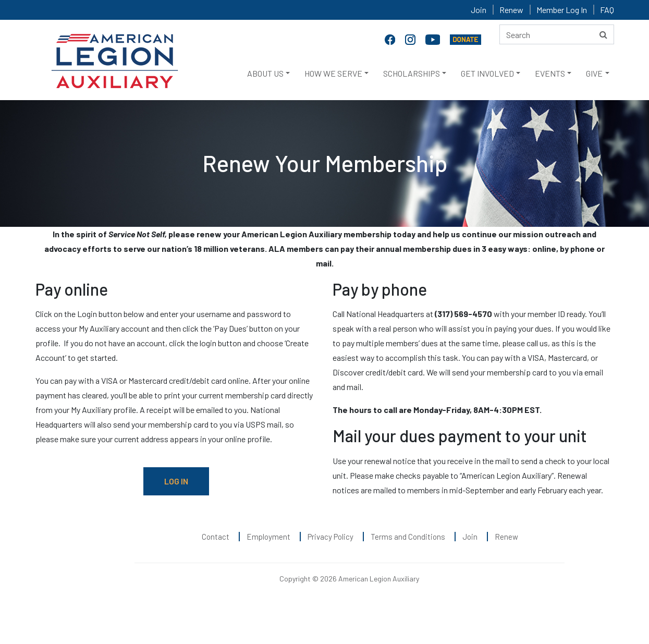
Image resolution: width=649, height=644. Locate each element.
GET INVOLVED (487, 73)
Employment (268, 537)
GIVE (594, 73)
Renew (511, 10)
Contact (216, 537)
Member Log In (562, 10)
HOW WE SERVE (333, 73)
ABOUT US (265, 73)
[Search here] (557, 34)
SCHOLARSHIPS (412, 73)
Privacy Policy (330, 537)
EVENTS (550, 73)
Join (479, 10)
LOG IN (176, 481)
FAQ (607, 10)
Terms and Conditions (408, 537)
